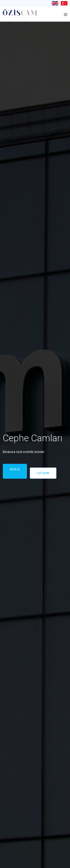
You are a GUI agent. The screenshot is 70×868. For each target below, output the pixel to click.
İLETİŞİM (43, 473)
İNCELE (15, 469)
